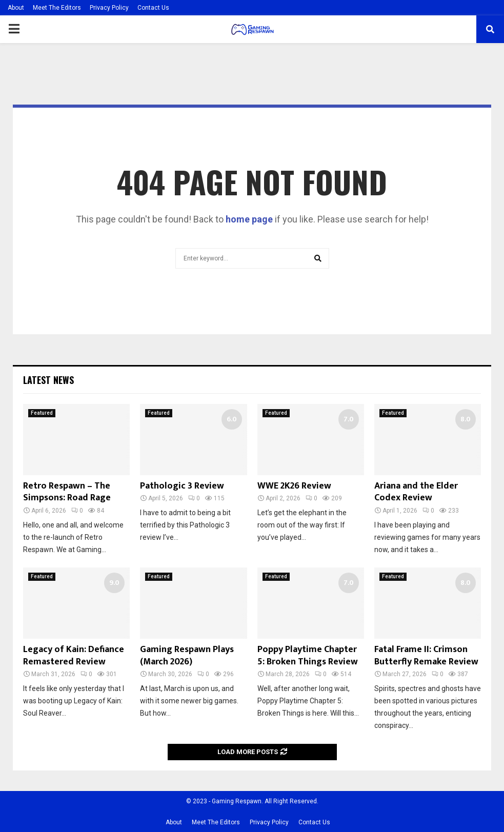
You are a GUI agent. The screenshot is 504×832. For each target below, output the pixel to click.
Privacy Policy (109, 8)
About (16, 8)
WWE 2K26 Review (294, 486)
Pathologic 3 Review (182, 486)
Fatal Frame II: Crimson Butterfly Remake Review (426, 655)
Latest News (48, 380)
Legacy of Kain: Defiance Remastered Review (74, 655)
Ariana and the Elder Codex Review (416, 492)
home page (249, 219)
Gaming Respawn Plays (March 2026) (187, 655)
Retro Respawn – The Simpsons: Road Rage (67, 492)
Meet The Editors (57, 8)
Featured (42, 413)
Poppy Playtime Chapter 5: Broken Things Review (308, 655)
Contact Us (153, 8)
